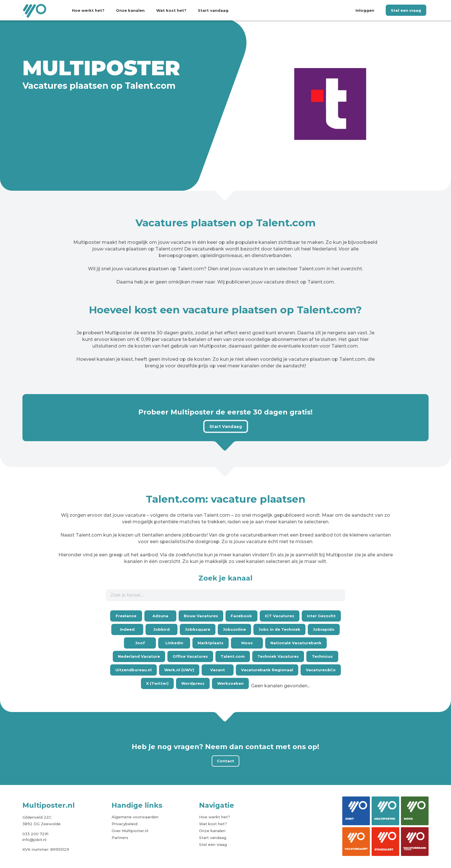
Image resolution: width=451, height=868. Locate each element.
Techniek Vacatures (278, 656)
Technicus (322, 656)
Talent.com (233, 656)
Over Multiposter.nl (130, 831)
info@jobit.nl (34, 840)
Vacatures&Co (321, 670)
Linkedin (174, 643)
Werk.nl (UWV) (179, 670)
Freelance (126, 616)
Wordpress (193, 683)
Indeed (127, 629)
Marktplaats (211, 643)
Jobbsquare (198, 629)
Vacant (218, 670)
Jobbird (162, 629)
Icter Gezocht (321, 616)
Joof (140, 643)
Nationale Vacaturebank (296, 643)
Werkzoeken (230, 683)
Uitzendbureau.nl (133, 670)
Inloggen (365, 10)
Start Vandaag (225, 426)
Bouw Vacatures (201, 616)
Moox (247, 643)
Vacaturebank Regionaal (267, 670)
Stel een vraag (406, 10)
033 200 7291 (35, 834)
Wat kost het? (171, 10)
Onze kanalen (130, 10)
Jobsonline (234, 629)
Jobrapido (324, 629)
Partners (120, 838)
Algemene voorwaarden (135, 817)
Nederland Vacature (139, 656)
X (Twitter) (157, 683)
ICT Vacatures (280, 616)
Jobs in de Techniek (279, 629)
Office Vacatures (190, 656)
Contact (225, 761)
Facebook (241, 616)
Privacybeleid (125, 824)
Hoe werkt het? (88, 10)
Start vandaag (213, 10)
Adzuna (160, 616)
